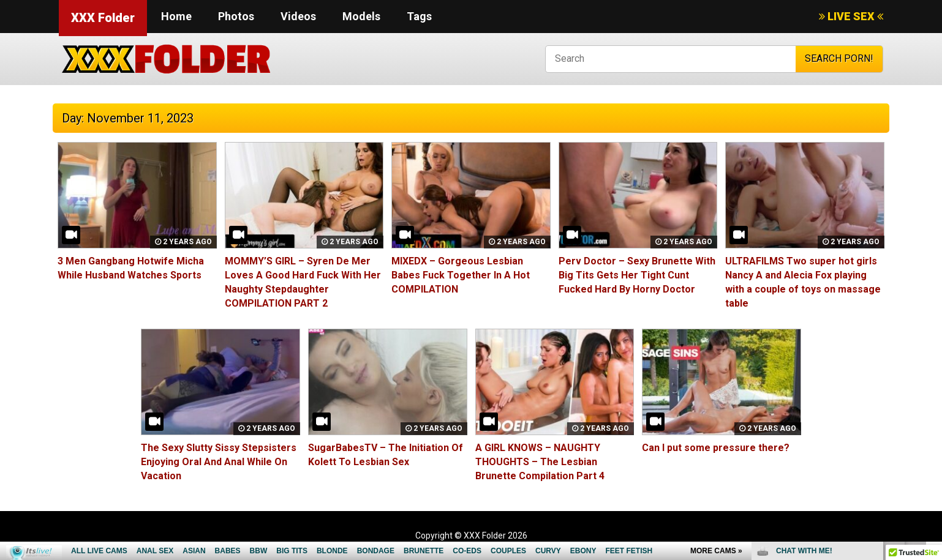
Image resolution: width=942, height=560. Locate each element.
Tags (419, 16)
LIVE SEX (851, 16)
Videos (298, 16)
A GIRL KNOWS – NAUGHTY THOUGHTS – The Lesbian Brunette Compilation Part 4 (540, 462)
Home (176, 16)
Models (361, 16)
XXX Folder (103, 18)
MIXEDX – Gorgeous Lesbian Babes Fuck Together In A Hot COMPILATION (461, 275)
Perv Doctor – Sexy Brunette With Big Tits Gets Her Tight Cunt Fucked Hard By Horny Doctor (637, 275)
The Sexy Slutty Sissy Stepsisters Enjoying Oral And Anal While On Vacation (219, 462)
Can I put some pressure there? (716, 448)
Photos (236, 16)
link (931, 369)
